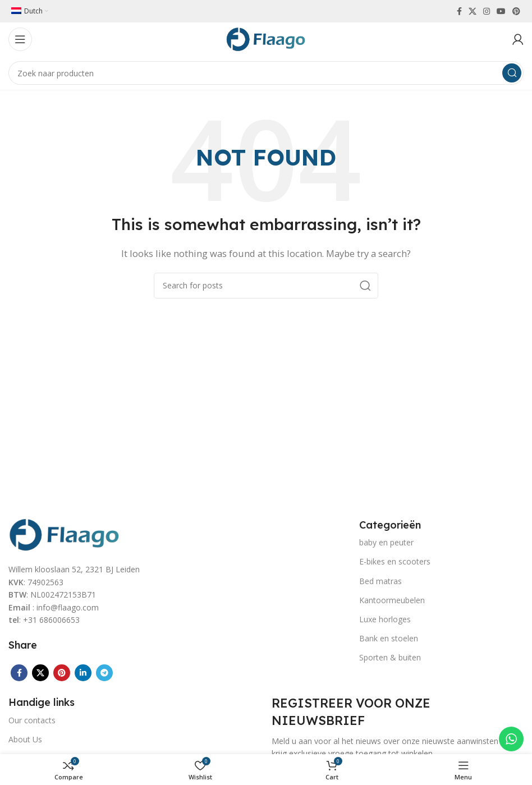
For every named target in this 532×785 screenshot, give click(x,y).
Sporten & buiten (390, 657)
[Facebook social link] (459, 11)
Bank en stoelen (389, 638)
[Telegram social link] (104, 673)
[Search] (266, 73)
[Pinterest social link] (516, 11)
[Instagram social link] (487, 11)
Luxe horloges (385, 619)
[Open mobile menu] (20, 39)
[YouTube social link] (501, 11)
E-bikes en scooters (395, 561)
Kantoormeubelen (392, 600)
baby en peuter (386, 542)
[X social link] (473, 11)
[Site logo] (266, 38)
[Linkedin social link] (83, 673)
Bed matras (380, 581)
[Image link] (65, 534)
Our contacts (32, 720)
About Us (25, 739)
